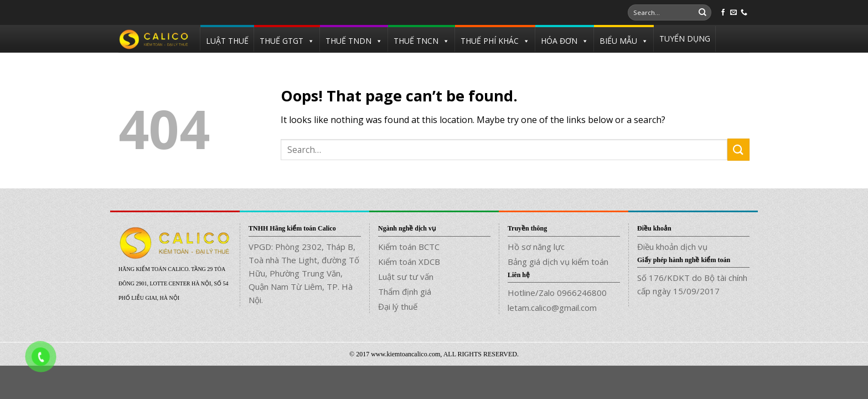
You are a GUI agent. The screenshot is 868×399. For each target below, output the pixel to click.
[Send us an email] (733, 13)
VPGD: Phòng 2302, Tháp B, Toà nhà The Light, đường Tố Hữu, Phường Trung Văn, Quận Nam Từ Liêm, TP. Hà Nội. (304, 273)
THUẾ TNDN (348, 41)
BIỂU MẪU (618, 41)
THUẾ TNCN (416, 41)
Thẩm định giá (405, 291)
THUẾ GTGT (281, 41)
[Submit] (702, 13)
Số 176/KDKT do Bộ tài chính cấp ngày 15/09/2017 (692, 284)
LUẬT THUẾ (227, 41)
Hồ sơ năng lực (536, 247)
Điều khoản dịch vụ (672, 247)
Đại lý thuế (398, 306)
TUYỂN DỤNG (685, 39)
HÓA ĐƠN (559, 41)
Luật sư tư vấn (406, 277)
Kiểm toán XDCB (409, 262)
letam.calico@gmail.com (552, 308)
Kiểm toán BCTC (409, 247)
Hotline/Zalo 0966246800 (557, 293)
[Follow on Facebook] (723, 13)
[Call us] (744, 13)
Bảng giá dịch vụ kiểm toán (558, 262)
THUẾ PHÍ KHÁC (490, 41)
